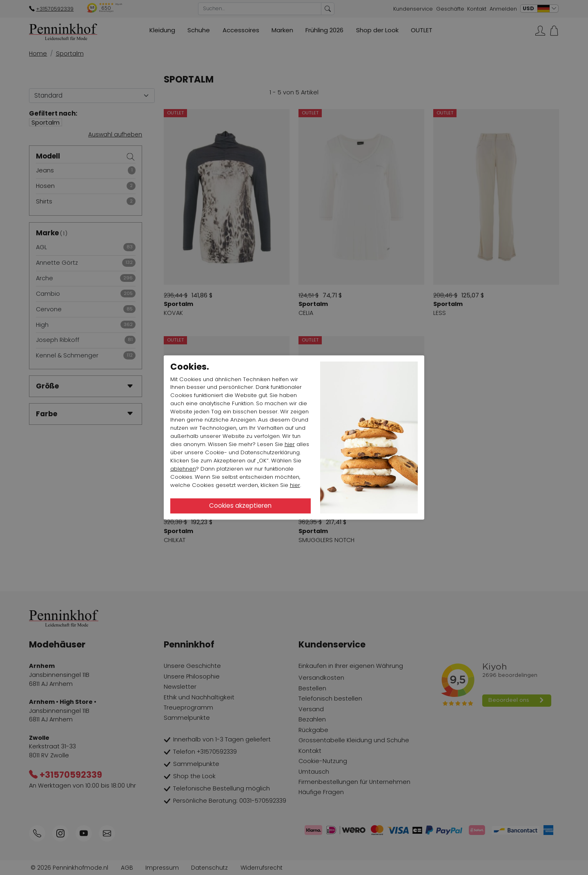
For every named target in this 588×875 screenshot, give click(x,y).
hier (290, 444)
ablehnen (183, 469)
